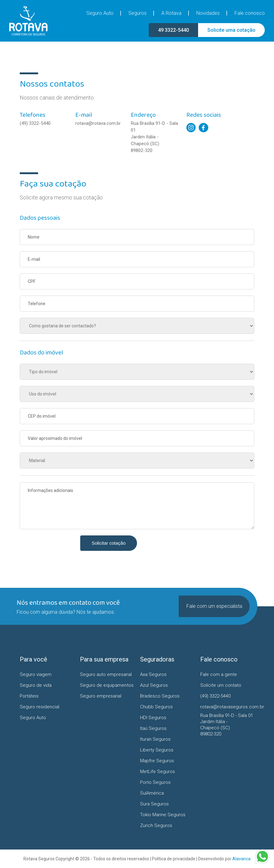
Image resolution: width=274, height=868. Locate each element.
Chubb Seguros (156, 707)
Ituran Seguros (155, 739)
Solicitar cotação (109, 543)
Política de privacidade (174, 859)
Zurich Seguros (156, 825)
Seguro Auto (100, 13)
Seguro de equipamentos (107, 685)
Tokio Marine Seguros (163, 815)
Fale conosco (250, 13)
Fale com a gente (219, 674)
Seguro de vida (36, 685)
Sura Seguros (154, 804)
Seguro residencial (39, 707)
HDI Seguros (153, 718)
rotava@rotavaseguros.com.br (227, 707)
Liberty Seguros (157, 750)
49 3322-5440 (173, 30)
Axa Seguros (153, 674)
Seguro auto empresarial (106, 674)
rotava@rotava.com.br (98, 123)
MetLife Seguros (158, 772)
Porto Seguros (155, 782)
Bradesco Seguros (160, 696)
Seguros (137, 13)
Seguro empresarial (101, 696)
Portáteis (29, 696)
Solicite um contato (221, 685)
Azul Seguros (154, 685)
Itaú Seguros (153, 728)
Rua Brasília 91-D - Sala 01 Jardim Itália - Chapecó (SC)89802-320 (154, 137)
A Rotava (171, 13)
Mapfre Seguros (157, 761)
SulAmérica (152, 793)
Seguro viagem (36, 674)
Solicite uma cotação (231, 30)
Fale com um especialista (214, 606)
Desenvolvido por (224, 859)
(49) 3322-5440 (35, 123)
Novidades (208, 13)
